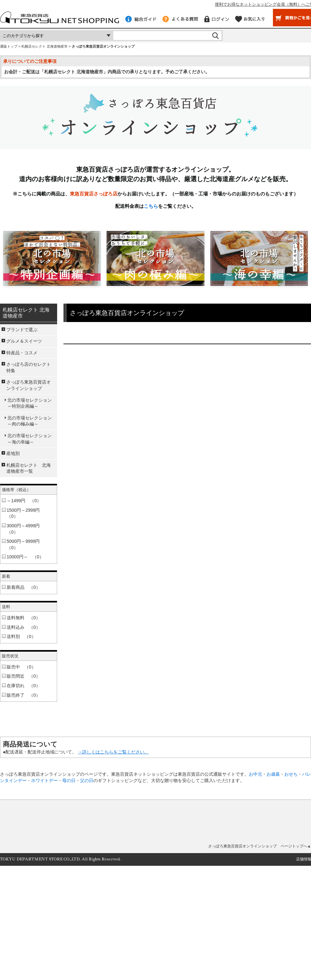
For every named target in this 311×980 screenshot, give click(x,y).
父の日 (87, 780)
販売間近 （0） (23, 676)
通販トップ (9, 46)
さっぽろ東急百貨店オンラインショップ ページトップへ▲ (260, 846)
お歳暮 (273, 774)
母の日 (69, 780)
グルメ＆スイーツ (24, 341)
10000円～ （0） (25, 557)
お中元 (255, 774)
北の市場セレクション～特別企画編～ (30, 403)
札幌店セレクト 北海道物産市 (44, 46)
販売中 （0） (21, 667)
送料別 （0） (21, 636)
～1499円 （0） (24, 501)
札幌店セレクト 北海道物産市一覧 (29, 468)
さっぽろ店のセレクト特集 (29, 367)
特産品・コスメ (22, 353)
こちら (151, 206)
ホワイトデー (44, 780)
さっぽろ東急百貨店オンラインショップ (29, 385)
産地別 (13, 453)
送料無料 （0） (23, 618)
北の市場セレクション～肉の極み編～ (30, 421)
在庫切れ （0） (23, 686)
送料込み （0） (23, 627)
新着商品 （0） (23, 587)
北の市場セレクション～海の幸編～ (30, 439)
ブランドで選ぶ (22, 330)
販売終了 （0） (23, 695)
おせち (291, 774)
